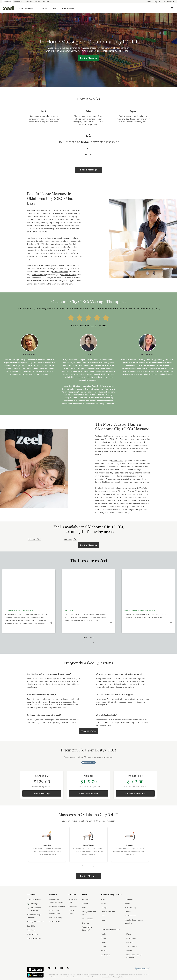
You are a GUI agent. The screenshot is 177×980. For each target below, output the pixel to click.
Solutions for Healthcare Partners (56, 901)
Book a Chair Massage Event (55, 912)
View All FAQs (88, 731)
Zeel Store (31, 930)
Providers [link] (46, 2)
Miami (127, 903)
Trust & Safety (33, 934)
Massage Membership (35, 922)
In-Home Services (28, 8)
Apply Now (73, 906)
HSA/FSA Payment (34, 938)
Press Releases (88, 919)
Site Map (85, 923)
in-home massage (62, 268)
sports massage (39, 275)
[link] (8, 8)
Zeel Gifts (31, 926)
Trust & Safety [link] (68, 8)
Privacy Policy (119, 977)
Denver (104, 916)
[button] (86, 155)
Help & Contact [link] (168, 2)
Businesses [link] (18, 2)
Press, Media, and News (89, 913)
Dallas (103, 942)
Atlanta (104, 899)
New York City (130, 907)
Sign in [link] (149, 2)
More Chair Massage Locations (134, 956)
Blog (84, 907)
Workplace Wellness (57, 906)
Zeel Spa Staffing (55, 918)
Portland (130, 942)
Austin (103, 903)
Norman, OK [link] (70, 539)
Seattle (129, 951)
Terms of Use (107, 977)
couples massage (69, 275)
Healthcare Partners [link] (32, 2)
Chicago (104, 907)
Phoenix (128, 912)
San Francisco (130, 916)
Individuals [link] (8, 2)
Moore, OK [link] (34, 539)
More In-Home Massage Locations (134, 921)
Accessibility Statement (87, 928)
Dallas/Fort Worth (108, 912)
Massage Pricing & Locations (34, 916)
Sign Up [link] (157, 2)
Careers (85, 903)
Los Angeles (130, 899)
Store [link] (44, 8)
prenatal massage (60, 272)
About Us (86, 899)
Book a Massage (88, 170)
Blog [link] (54, 8)
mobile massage (44, 241)
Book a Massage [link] (88, 58)
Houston (104, 920)
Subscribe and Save (88, 794)
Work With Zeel (73, 901)
